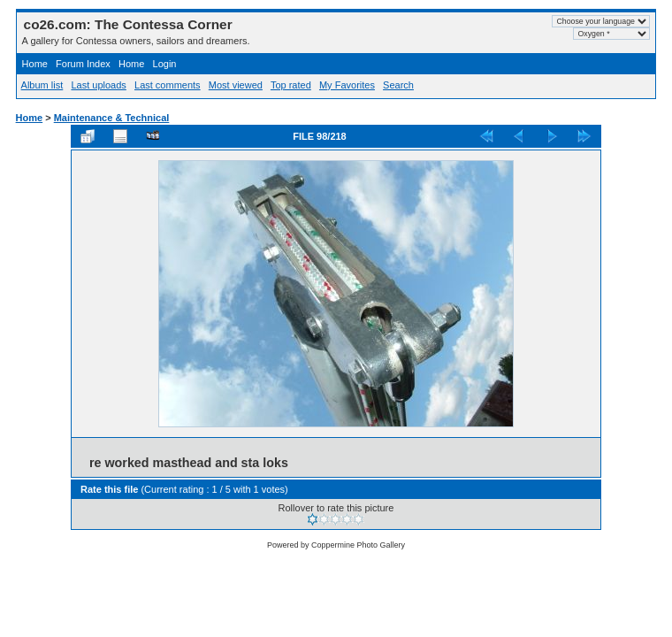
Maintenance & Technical (112, 118)
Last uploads (98, 85)
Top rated (291, 85)
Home (35, 64)
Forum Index (83, 64)
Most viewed (236, 85)
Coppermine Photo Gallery (358, 545)
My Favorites (347, 85)
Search (398, 85)
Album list (42, 85)
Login (165, 64)
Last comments (168, 85)
